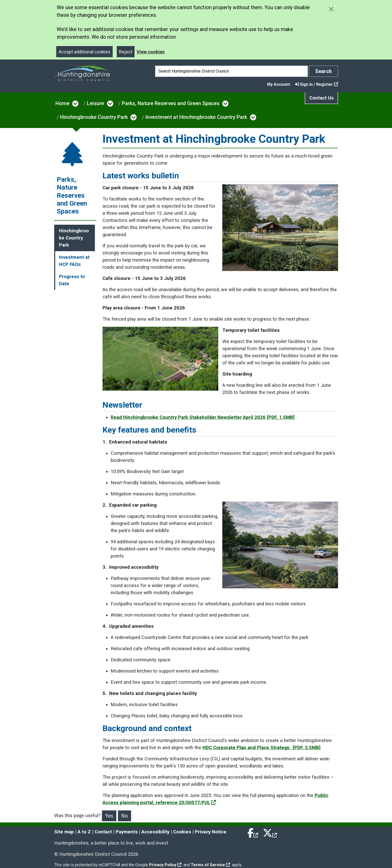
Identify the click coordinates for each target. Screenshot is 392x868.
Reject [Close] (126, 52)
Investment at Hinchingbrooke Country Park (196, 117)
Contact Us (321, 98)
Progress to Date (72, 280)
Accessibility (155, 832)
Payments (127, 832)
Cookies (182, 832)
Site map (64, 832)
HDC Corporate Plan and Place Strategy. (262, 748)
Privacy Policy (165, 865)
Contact (103, 832)
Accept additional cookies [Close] (84, 52)
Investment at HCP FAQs (74, 261)
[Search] (231, 71)
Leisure (96, 103)
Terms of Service (210, 865)
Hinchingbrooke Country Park (94, 117)
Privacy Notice (211, 832)
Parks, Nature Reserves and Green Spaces (171, 103)
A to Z (84, 832)
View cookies (151, 52)
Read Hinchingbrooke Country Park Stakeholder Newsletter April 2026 (203, 417)
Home (62, 103)
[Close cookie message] (331, 9)
